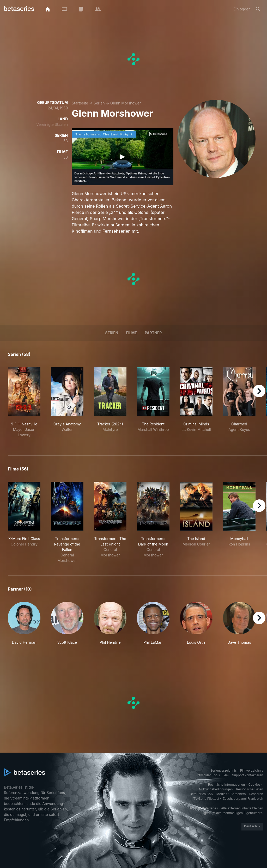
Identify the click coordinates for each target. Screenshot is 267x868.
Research (256, 794)
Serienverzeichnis (224, 770)
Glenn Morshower (126, 103)
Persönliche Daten (250, 789)
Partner (153, 333)
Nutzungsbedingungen (216, 789)
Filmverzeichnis (252, 770)
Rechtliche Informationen (226, 785)
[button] (24, 623)
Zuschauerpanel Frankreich (243, 799)
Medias (222, 794)
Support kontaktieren (248, 775)
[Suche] (258, 9)
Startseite (80, 103)
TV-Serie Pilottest (206, 799)
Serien (99, 103)
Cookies (254, 785)
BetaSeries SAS (201, 794)
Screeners (238, 794)
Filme (132, 333)
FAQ (226, 775)
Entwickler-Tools (208, 775)
